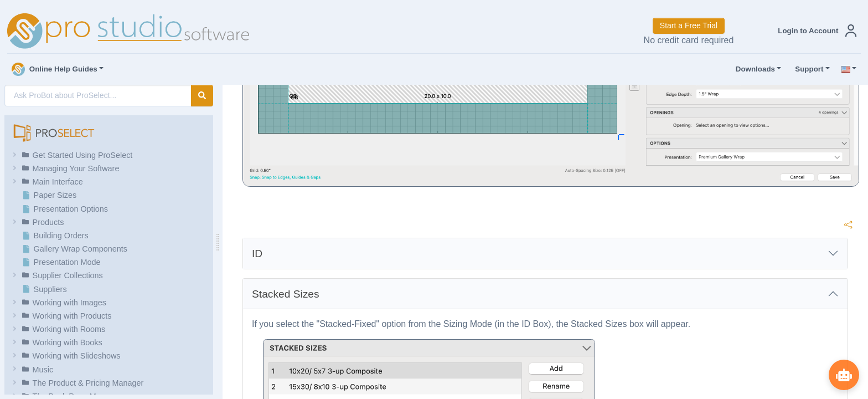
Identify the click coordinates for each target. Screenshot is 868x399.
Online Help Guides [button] (55, 69)
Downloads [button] (753, 69)
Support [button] (807, 69)
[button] (815, 31)
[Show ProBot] (843, 374)
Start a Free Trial (689, 25)
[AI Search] (98, 96)
